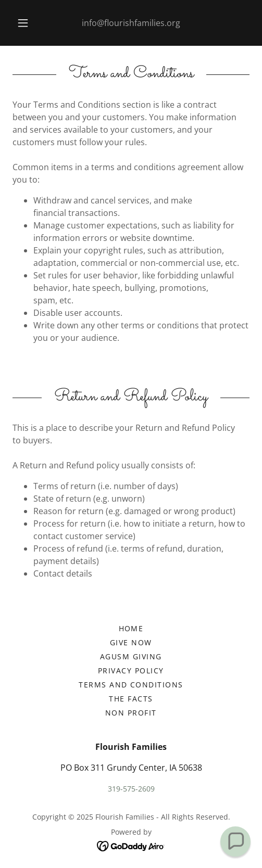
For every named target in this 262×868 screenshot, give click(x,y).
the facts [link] (131, 699)
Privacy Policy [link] (131, 671)
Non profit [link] (131, 713)
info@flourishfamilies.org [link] (131, 23)
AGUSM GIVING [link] (131, 656)
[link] (131, 845)
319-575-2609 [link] (131, 789)
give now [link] (131, 642)
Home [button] (131, 628)
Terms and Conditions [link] (131, 685)
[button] (23, 23)
